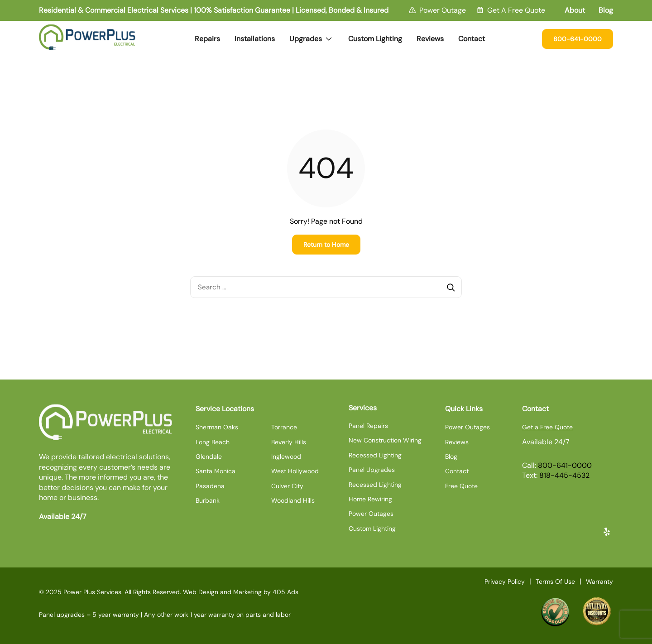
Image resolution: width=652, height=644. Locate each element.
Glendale (209, 457)
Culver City (287, 486)
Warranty (599, 582)
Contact (472, 39)
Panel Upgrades (372, 470)
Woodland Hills (293, 500)
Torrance (284, 427)
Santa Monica (216, 471)
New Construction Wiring (385, 440)
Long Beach (213, 442)
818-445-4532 (564, 475)
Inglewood (286, 457)
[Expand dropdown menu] (329, 39)
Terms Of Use (555, 582)
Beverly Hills (289, 442)
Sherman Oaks (217, 427)
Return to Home (326, 245)
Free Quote (461, 486)
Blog (606, 10)
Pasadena (210, 486)
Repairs (207, 39)
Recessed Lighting (375, 455)
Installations (255, 39)
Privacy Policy (505, 582)
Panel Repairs (368, 426)
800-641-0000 (578, 39)
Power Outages (371, 514)
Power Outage (443, 10)
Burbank (208, 500)
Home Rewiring (370, 499)
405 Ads (285, 592)
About (575, 10)
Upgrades (313, 35)
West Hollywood (295, 471)
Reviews (430, 39)
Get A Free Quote (516, 10)
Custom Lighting (375, 39)
